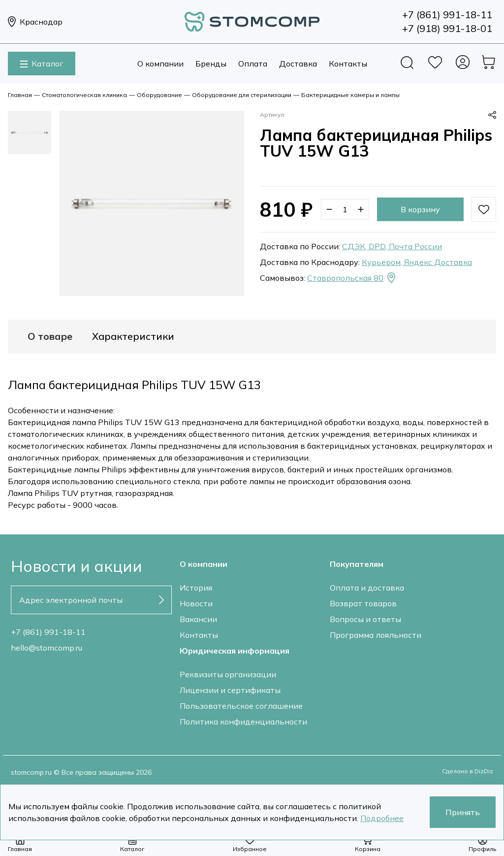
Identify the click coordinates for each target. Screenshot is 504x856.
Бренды (211, 64)
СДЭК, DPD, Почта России (392, 246)
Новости (196, 603)
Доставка (298, 64)
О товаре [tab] (50, 336)
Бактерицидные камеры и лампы (350, 95)
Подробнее (382, 818)
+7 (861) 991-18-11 (48, 632)
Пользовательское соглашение (241, 706)
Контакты (348, 64)
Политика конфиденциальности (243, 722)
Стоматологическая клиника (84, 95)
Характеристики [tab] (133, 336)
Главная (20, 95)
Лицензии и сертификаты (230, 690)
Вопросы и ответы (365, 619)
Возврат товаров (363, 603)
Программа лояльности (376, 635)
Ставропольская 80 (352, 278)
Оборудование (159, 95)
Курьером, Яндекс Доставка (417, 262)
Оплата (253, 64)
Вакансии (198, 619)
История (196, 588)
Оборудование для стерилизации (242, 95)
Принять (463, 812)
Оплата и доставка (367, 588)
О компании (160, 64)
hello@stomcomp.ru (47, 648)
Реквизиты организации (228, 674)
